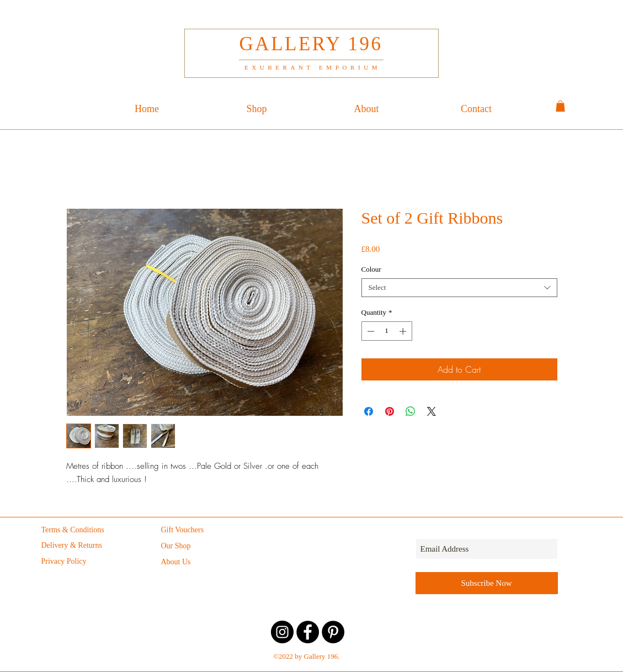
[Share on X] (432, 411)
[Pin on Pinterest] (390, 411)
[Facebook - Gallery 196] (308, 632)
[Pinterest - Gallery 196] (333, 632)
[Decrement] (370, 331)
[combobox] (459, 288)
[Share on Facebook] (369, 411)
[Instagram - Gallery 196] (282, 632)
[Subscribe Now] (487, 583)
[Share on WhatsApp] (411, 411)
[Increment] (404, 331)
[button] (560, 106)
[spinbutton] (387, 331)
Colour (371, 269)
